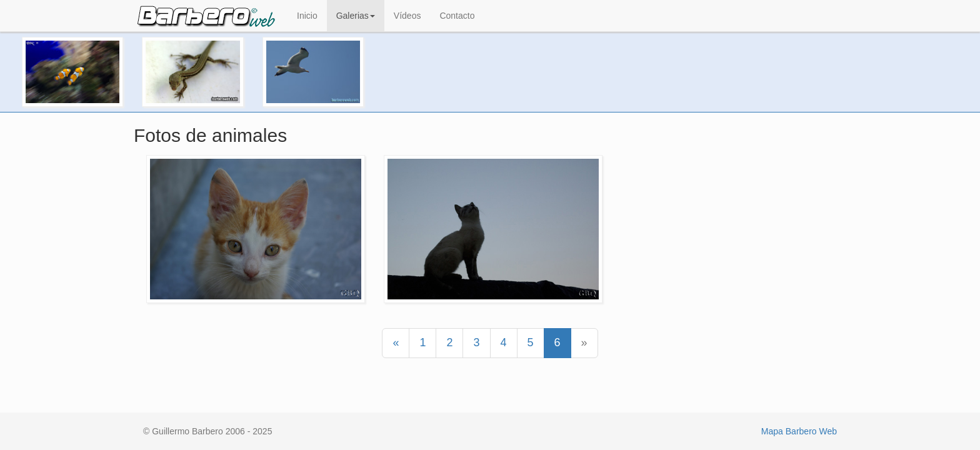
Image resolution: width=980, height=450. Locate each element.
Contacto (457, 16)
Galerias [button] (356, 16)
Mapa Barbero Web (799, 431)
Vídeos (407, 16)
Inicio (307, 16)
